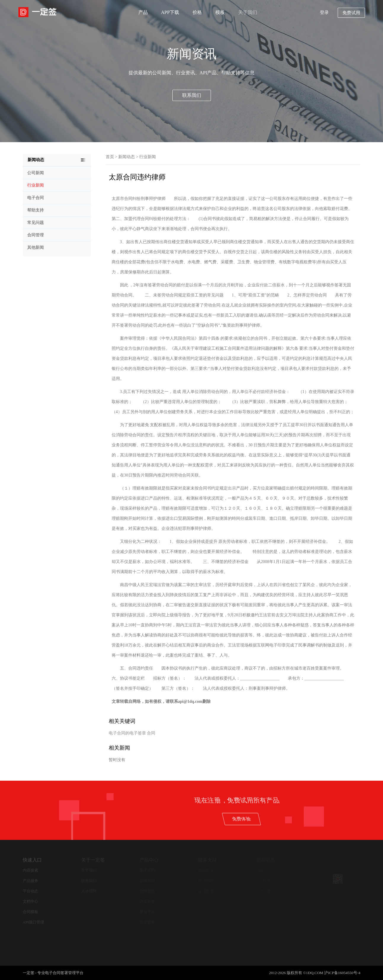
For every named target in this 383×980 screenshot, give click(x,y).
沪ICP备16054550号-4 (342, 973)
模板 (220, 12)
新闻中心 (264, 870)
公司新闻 (264, 881)
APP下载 (170, 12)
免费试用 (351, 13)
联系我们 (192, 95)
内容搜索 (31, 870)
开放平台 (147, 912)
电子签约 (147, 870)
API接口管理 (34, 922)
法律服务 (147, 922)
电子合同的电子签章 (127, 733)
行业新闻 (148, 157)
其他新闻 (264, 891)
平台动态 (31, 891)
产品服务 (31, 881)
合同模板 (31, 912)
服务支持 (207, 860)
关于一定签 (93, 860)
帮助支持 (206, 870)
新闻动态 (126, 157)
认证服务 (147, 901)
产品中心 (149, 860)
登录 (324, 12)
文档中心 (31, 901)
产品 (143, 12)
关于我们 (248, 12)
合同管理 (147, 881)
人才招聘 (89, 891)
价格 (197, 12)
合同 (151, 733)
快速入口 (32, 860)
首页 (110, 157)
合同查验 (147, 891)
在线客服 (206, 891)
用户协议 (206, 881)
